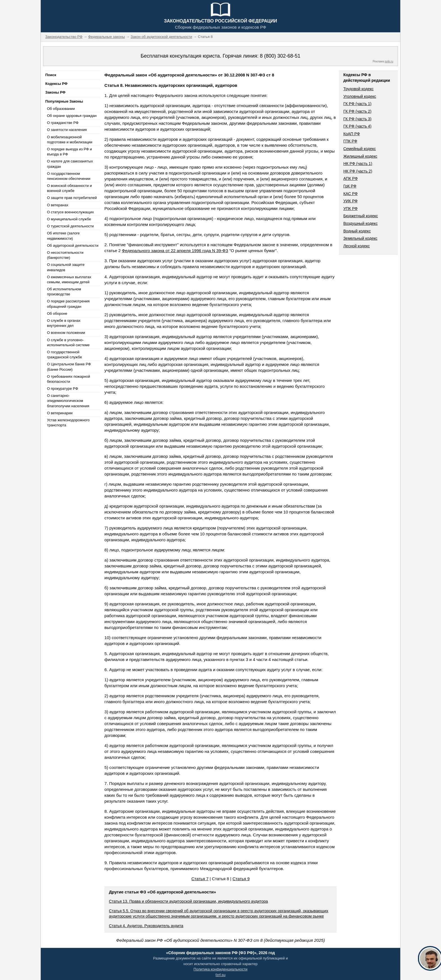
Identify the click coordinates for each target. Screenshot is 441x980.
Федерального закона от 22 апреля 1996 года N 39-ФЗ (175, 251)
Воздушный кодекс (361, 223)
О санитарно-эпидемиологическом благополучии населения (68, 401)
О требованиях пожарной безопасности (68, 379)
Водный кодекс (357, 231)
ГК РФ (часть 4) (357, 126)
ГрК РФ (350, 186)
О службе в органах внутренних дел (64, 323)
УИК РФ (351, 201)
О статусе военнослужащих (70, 212)
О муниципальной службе (69, 219)
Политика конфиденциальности (220, 969)
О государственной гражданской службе (64, 355)
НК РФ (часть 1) (358, 164)
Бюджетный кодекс (361, 216)
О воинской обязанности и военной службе (69, 188)
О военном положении (66, 333)
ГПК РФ (350, 141)
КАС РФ (351, 194)
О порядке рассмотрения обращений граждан (68, 304)
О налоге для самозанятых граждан (70, 164)
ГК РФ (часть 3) (357, 119)
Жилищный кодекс (360, 156)
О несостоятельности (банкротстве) (65, 255)
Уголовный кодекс (360, 96)
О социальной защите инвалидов (66, 267)
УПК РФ (351, 209)
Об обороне (57, 314)
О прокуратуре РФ (63, 389)
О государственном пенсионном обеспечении (69, 176)
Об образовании (61, 109)
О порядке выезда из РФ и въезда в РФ (69, 152)
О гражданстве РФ (63, 123)
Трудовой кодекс (359, 89)
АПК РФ (351, 178)
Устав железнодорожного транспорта (68, 423)
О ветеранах (58, 205)
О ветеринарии (60, 413)
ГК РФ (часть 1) (357, 104)
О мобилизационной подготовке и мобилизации (70, 140)
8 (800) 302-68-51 (280, 56)
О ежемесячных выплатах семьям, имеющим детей (69, 279)
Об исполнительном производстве (64, 292)
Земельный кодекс (360, 238)
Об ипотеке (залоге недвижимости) (63, 236)
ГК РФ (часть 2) (357, 111)
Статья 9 (241, 879)
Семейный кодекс (360, 149)
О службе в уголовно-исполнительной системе (68, 342)
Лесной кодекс (357, 246)
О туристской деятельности (70, 226)
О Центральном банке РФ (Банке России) (69, 367)
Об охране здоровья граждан (72, 116)
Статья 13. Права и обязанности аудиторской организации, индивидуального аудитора (188, 901)
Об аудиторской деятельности (73, 245)
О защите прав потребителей (72, 198)
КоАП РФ (352, 134)
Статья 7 (200, 879)
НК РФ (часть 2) (358, 171)
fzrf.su (220, 975)
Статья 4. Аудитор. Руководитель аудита (146, 926)
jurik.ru (389, 61)
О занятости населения (67, 130)
